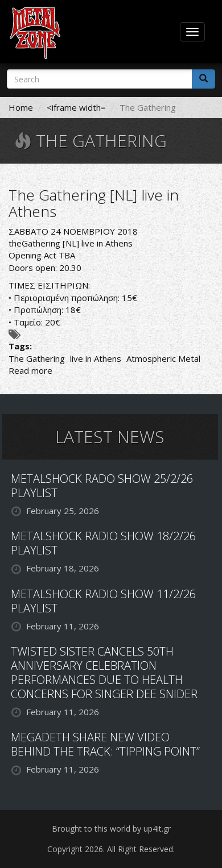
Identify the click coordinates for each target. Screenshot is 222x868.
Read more (30, 370)
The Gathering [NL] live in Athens (94, 203)
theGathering (34, 243)
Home (21, 107)
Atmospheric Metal (163, 358)
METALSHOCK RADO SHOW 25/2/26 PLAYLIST (102, 486)
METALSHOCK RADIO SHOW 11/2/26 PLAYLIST (103, 601)
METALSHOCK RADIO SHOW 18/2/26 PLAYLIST (103, 543)
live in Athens (96, 358)
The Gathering (37, 358)
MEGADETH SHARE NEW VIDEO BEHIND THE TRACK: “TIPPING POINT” (105, 744)
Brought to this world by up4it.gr (111, 829)
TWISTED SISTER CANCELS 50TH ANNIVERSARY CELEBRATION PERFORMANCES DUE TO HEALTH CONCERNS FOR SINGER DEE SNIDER (104, 673)
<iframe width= (76, 107)
